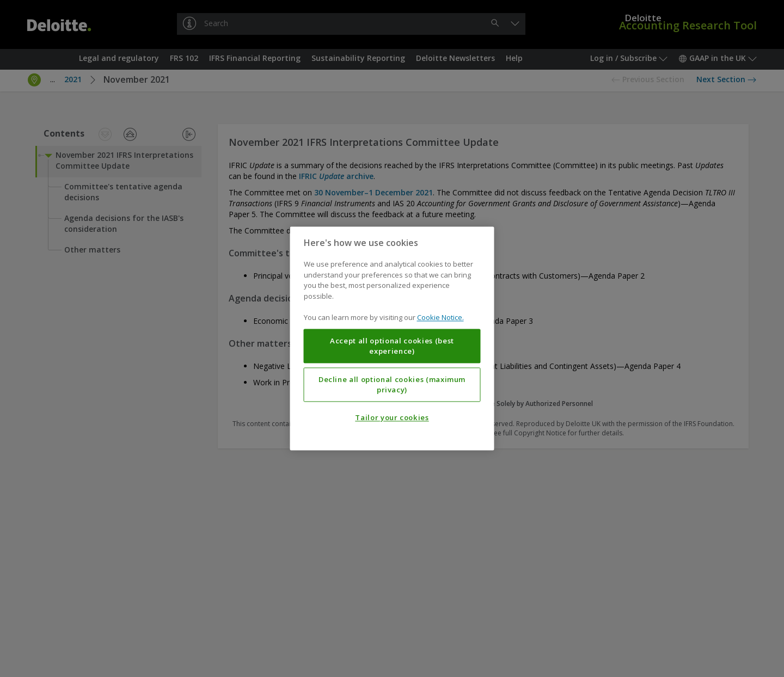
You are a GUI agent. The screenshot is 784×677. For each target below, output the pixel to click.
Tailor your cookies (392, 418)
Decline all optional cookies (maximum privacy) (392, 385)
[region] (392, 338)
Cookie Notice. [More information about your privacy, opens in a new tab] (440, 318)
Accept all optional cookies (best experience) (392, 346)
